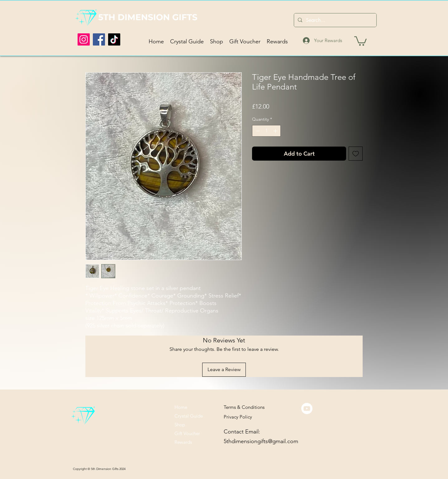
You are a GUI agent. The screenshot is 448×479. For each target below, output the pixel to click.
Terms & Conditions (244, 407)
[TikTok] (114, 39)
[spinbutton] (266, 131)
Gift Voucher (187, 433)
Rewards (183, 442)
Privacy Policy (238, 417)
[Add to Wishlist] (356, 154)
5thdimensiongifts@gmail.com (261, 441)
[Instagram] (84, 39)
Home (181, 407)
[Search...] (335, 20)
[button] (360, 41)
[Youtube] (307, 409)
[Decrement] (257, 131)
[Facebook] (99, 39)
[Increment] (276, 131)
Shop (180, 425)
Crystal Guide (189, 416)
